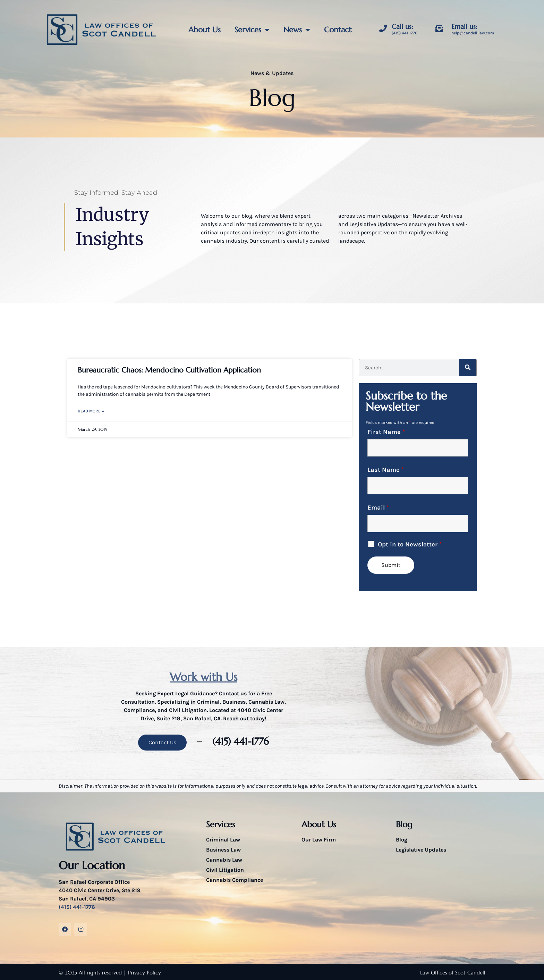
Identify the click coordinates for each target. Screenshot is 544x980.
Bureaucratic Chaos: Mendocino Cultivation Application (169, 370)
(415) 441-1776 (405, 33)
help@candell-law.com (473, 33)
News (297, 30)
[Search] (468, 368)
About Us (205, 30)
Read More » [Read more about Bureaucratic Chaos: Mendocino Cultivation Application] (91, 411)
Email (378, 508)
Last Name (386, 470)
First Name (386, 432)
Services (252, 30)
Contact (338, 30)
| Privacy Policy (142, 971)
